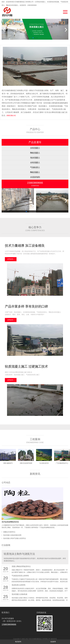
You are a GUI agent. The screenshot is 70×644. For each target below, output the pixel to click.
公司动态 (6, 482)
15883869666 (35, 183)
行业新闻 (6, 545)
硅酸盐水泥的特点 (9, 532)
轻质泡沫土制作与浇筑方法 (19, 554)
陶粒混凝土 (35, 153)
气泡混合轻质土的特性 (20, 576)
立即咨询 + (11, 259)
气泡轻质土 (35, 167)
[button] (64, 11)
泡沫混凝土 (35, 158)
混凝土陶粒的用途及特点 (21, 566)
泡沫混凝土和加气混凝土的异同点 (15, 538)
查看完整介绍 (11, 115)
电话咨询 (17, 642)
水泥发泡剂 (35, 177)
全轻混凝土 (35, 148)
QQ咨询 (52, 642)
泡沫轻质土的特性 (19, 585)
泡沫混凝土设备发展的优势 (12, 535)
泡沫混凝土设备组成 (19, 594)
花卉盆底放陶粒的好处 (10, 522)
